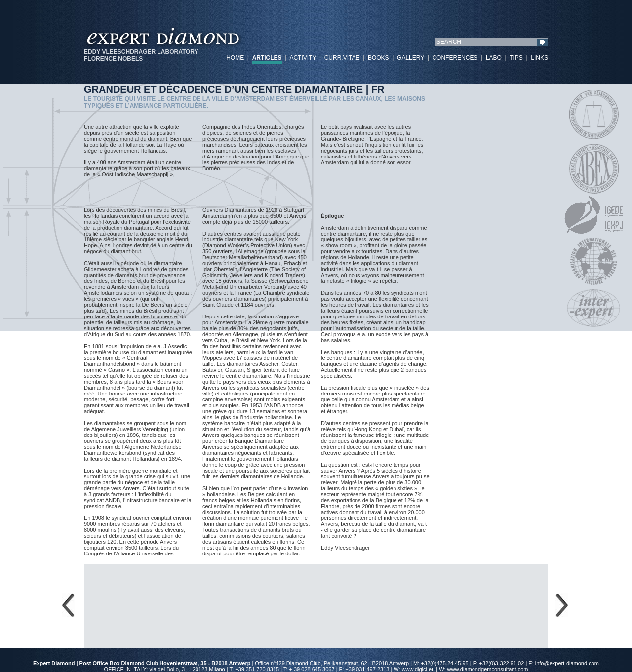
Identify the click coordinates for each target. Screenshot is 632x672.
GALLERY (411, 58)
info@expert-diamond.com (567, 663)
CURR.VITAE (342, 58)
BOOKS (378, 58)
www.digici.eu (418, 669)
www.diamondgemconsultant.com (488, 669)
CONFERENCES (455, 58)
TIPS (516, 58)
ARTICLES (267, 58)
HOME (235, 58)
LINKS (539, 58)
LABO (494, 58)
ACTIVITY (303, 58)
